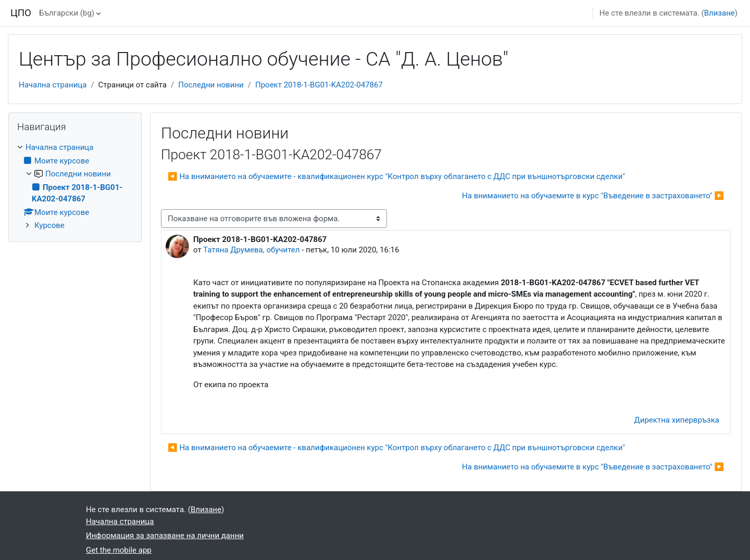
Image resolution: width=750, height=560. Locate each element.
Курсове (49, 225)
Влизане (720, 13)
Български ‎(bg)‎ (67, 13)
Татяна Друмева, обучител (251, 250)
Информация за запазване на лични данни (165, 536)
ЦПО (21, 13)
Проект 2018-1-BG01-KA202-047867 (319, 85)
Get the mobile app (119, 550)
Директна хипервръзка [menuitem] (677, 420)
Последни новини (211, 85)
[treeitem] (75, 187)
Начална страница (53, 85)
